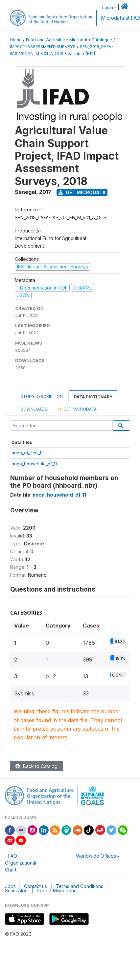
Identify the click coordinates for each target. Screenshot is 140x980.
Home (16, 40)
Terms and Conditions (80, 886)
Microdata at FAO (120, 18)
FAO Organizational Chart (21, 863)
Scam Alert (16, 890)
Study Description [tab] (42, 397)
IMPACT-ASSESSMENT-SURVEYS (43, 47)
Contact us (35, 886)
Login (108, 7)
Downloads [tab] (34, 409)
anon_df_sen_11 (27, 453)
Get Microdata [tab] (78, 409)
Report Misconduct (57, 890)
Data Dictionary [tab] (93, 397)
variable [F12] (81, 54)
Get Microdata (82, 192)
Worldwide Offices (96, 856)
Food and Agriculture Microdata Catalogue (69, 40)
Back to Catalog (36, 766)
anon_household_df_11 (34, 464)
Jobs (10, 886)
